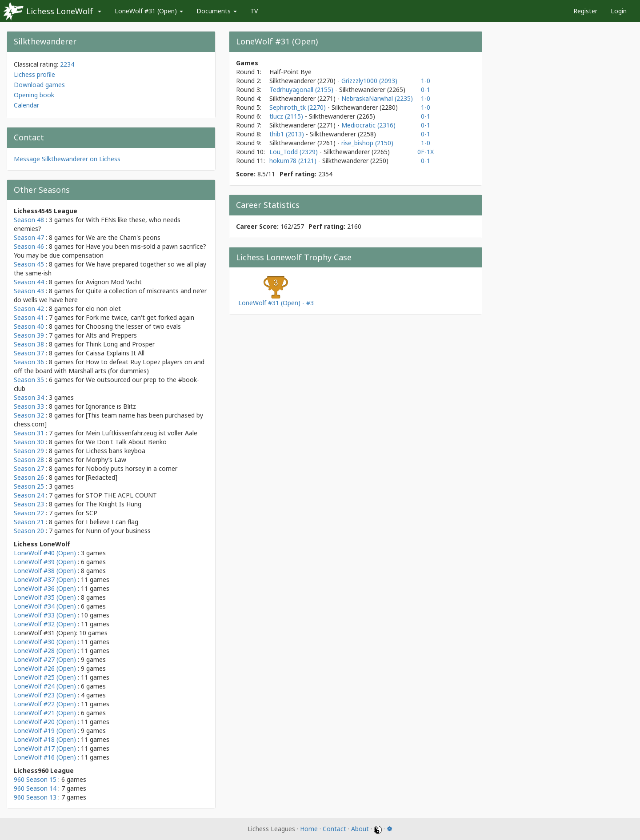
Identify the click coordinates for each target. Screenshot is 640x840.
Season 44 (29, 282)
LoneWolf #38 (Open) (45, 571)
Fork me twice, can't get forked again (140, 317)
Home (309, 829)
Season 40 (29, 326)
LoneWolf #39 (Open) (45, 562)
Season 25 (29, 486)
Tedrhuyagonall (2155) (302, 90)
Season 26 (29, 477)
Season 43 (29, 291)
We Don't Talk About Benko (126, 442)
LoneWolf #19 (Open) (45, 731)
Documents (217, 11)
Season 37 (29, 353)
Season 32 (29, 415)
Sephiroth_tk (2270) (298, 107)
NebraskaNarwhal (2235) (377, 98)
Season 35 (29, 380)
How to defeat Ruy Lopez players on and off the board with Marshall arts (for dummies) (109, 366)
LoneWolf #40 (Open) (45, 553)
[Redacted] (102, 477)
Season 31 (29, 433)
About (360, 829)
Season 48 (29, 220)
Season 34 (29, 397)
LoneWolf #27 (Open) (45, 659)
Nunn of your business (118, 531)
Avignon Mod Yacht (114, 282)
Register (585, 11)
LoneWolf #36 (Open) (45, 588)
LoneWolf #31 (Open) (149, 11)
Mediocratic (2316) (368, 125)
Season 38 (29, 344)
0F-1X (426, 152)
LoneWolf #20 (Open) (45, 722)
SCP (92, 513)
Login (619, 11)
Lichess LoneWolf (60, 11)
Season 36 (29, 362)
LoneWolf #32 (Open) (45, 624)
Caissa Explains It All (115, 353)
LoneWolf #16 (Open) (45, 757)
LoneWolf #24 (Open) (45, 686)
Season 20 (29, 531)
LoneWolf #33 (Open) (45, 615)
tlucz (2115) (287, 116)
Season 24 (29, 495)
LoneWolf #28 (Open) (45, 651)
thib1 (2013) (288, 134)
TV (254, 11)
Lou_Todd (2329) (294, 152)
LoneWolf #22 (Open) (45, 704)
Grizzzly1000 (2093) (369, 81)
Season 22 (29, 513)
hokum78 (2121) (294, 161)
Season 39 (29, 335)
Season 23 (29, 504)
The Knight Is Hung (114, 504)
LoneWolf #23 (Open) (45, 695)
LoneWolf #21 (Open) (45, 713)
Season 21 (29, 522)
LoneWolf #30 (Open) (45, 642)
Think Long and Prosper (120, 344)
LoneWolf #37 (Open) (45, 579)
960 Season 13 (35, 797)
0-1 (426, 90)
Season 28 (29, 460)
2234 (67, 64)
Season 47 (29, 237)
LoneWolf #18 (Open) (45, 739)
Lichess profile (34, 74)
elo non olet (103, 309)
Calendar (26, 105)
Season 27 (29, 468)
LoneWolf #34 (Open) (45, 606)
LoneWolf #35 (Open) (45, 597)
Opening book (34, 95)
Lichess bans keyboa (116, 451)
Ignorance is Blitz (111, 406)
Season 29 (29, 451)
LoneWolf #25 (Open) (45, 677)
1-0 (426, 81)
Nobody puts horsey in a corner (132, 468)
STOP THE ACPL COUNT (121, 495)
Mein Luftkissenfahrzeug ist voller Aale (142, 433)
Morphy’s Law (106, 460)
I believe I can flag (112, 522)
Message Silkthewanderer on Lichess (67, 159)
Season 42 (29, 309)
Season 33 (29, 406)
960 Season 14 (35, 788)
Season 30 (29, 442)
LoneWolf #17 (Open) (45, 748)
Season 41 (29, 317)
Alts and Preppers (111, 335)
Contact (334, 829)
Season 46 (29, 246)
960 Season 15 (35, 779)
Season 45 (29, 264)
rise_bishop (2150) (367, 143)
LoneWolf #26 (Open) (45, 668)
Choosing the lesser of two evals (133, 326)
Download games (39, 85)
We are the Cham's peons (123, 237)
